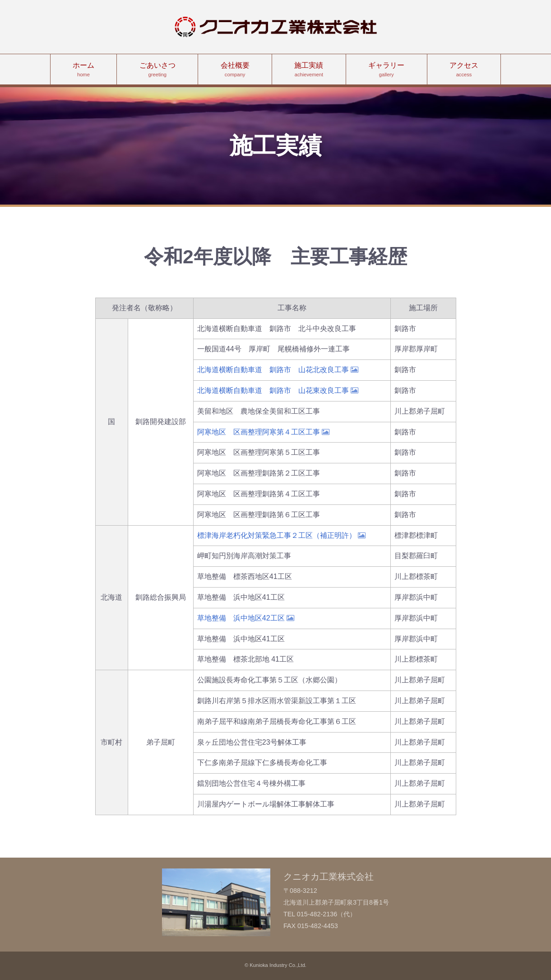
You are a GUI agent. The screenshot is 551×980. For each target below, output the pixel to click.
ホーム (84, 70)
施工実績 (309, 70)
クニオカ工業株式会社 (276, 27)
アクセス (464, 70)
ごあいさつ (157, 70)
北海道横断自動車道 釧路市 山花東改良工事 (278, 390)
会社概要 (235, 70)
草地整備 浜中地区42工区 (246, 618)
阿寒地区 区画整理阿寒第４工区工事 (263, 432)
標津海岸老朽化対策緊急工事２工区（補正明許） (281, 535)
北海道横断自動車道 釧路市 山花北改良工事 (278, 370)
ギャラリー (387, 70)
